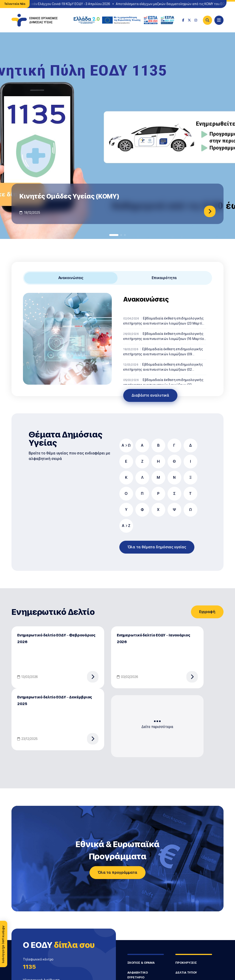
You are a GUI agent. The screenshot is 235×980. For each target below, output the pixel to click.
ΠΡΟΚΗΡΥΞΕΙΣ (186, 963)
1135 (29, 967)
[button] (114, 235)
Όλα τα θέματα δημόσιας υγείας (157, 547)
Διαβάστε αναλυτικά (150, 395)
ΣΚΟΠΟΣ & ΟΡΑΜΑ (141, 963)
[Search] (207, 20)
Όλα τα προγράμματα (117, 872)
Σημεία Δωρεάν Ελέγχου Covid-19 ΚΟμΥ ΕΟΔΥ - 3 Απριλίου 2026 (64, 4)
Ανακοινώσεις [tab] (71, 278)
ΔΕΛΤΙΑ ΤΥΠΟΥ (186, 973)
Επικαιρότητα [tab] (164, 278)
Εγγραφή (207, 612)
